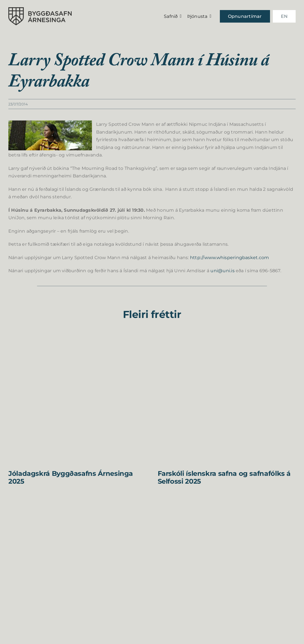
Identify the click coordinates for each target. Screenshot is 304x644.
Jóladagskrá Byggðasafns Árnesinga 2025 (71, 477)
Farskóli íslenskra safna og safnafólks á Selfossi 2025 (224, 477)
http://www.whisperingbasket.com (229, 258)
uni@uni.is (222, 271)
